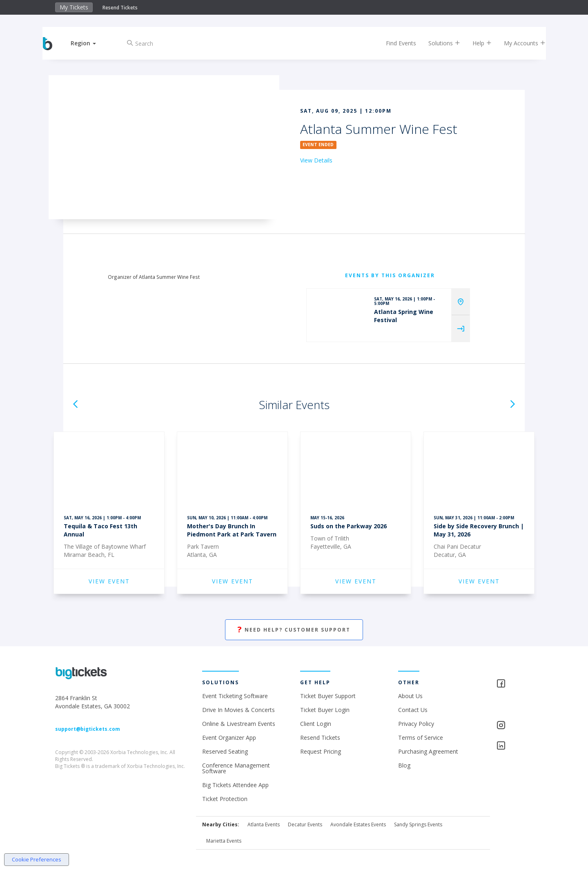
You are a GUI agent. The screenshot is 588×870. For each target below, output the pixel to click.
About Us (410, 696)
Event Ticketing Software (235, 696)
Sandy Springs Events (418, 824)
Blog (404, 765)
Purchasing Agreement (428, 751)
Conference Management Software (236, 768)
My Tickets (74, 7)
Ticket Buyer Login (325, 710)
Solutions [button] (437, 43)
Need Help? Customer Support (294, 630)
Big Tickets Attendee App (235, 785)
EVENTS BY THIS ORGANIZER (390, 275)
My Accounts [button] (517, 43)
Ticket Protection (225, 799)
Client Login (316, 724)
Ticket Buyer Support (328, 696)
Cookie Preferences (37, 859)
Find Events (394, 43)
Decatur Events (305, 824)
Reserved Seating (225, 751)
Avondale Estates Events (358, 824)
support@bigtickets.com (88, 729)
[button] (91, 43)
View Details (316, 160)
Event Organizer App (229, 738)
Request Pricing (321, 751)
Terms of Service (421, 738)
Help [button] (475, 43)
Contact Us (413, 710)
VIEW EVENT (109, 581)
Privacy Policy (416, 724)
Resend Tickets (120, 8)
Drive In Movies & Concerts (238, 710)
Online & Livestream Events (239, 724)
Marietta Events (224, 841)
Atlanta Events (264, 824)
